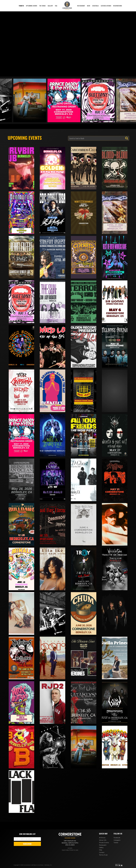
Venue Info (103, 840)
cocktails (95, 6)
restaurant (81, 6)
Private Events (104, 843)
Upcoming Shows (32, 6)
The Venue (42, 6)
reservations (118, 6)
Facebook (117, 838)
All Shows (102, 838)
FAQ (101, 850)
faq (56, 6)
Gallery (50, 6)
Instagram (117, 840)
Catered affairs (106, 6)
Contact (102, 852)
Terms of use (103, 855)
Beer (89, 6)
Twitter (116, 843)
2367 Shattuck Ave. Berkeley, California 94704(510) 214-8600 (70, 843)
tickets (21, 6)
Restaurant (103, 845)
